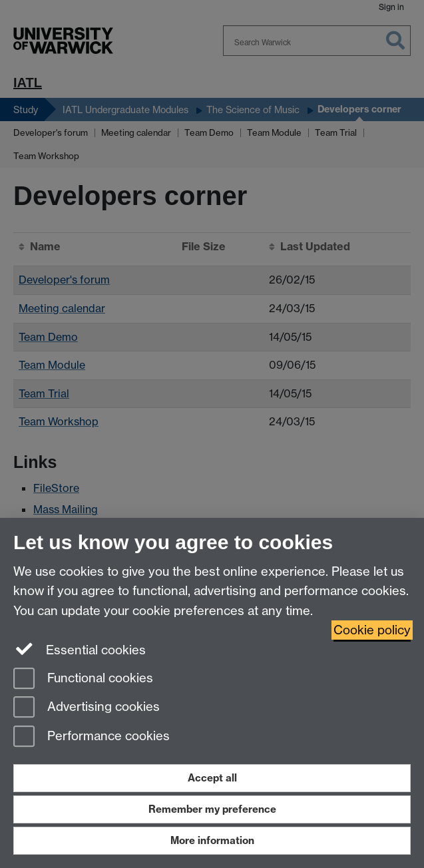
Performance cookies (92, 737)
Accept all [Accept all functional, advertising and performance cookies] (212, 778)
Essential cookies (80, 649)
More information (212, 840)
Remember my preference (212, 809)
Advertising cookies (87, 708)
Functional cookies (83, 679)
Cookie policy (372, 630)
